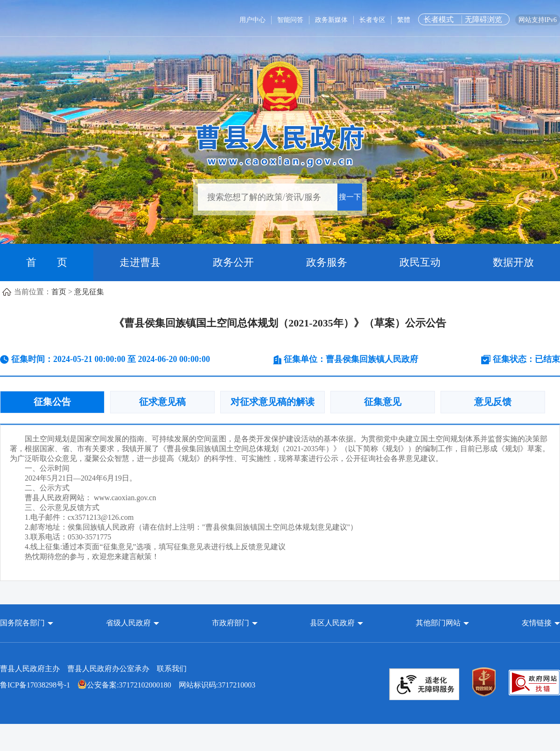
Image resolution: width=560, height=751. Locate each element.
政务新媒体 (331, 20)
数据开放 (513, 262)
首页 (59, 292)
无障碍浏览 (483, 19)
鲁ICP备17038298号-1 (35, 685)
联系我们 (172, 669)
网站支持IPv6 (538, 20)
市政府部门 (231, 623)
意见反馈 (493, 402)
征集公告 (52, 402)
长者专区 (372, 20)
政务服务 (327, 262)
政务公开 (233, 262)
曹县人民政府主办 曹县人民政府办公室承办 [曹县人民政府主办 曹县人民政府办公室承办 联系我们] (93, 669)
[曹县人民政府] (280, 144)
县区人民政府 (333, 623)
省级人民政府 (129, 623)
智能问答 (290, 20)
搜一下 (350, 197)
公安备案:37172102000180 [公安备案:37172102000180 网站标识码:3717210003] (124, 685)
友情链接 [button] (541, 623)
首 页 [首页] (47, 262)
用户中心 (252, 20)
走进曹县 (140, 262)
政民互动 (420, 262)
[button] (27, 623)
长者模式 (439, 19)
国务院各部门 (23, 623)
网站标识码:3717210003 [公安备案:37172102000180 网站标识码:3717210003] (128, 685)
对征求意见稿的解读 (273, 402)
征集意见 (383, 402)
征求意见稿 (162, 402)
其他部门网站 (438, 623)
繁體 (404, 20)
